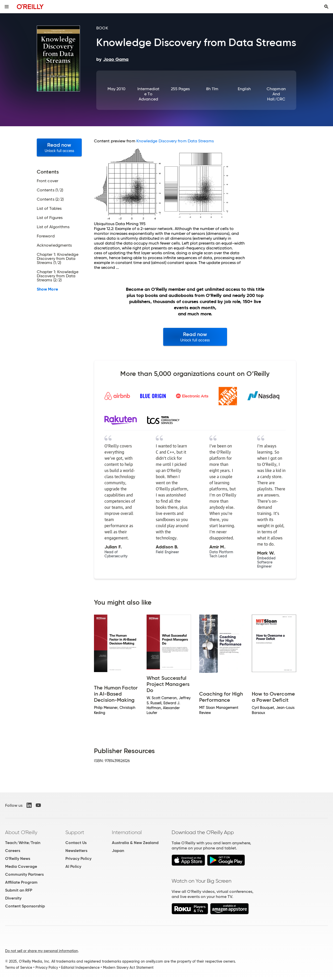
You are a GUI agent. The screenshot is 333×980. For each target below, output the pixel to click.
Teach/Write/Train (23, 843)
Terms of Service (19, 967)
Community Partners (24, 874)
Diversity (13, 898)
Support (75, 832)
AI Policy (73, 866)
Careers (13, 851)
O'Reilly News (18, 858)
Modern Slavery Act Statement (128, 967)
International (127, 832)
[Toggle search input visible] (326, 7)
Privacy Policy (78, 858)
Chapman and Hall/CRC (276, 94)
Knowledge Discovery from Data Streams (175, 141)
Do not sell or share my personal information (41, 951)
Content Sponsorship (25, 906)
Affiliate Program (21, 882)
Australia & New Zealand (135, 843)
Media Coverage (21, 866)
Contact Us (76, 843)
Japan (118, 851)
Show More (47, 289)
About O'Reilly (21, 832)
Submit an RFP (19, 890)
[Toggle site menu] (7, 7)
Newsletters (76, 851)
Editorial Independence (80, 967)
